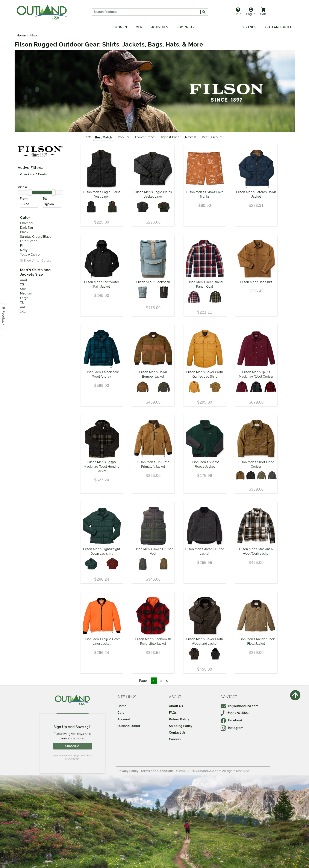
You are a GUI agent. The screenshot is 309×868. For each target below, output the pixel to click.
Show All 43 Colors (37, 261)
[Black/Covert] (164, 292)
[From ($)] (29, 204)
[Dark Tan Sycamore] (215, 297)
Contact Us (177, 733)
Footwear (186, 27)
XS (22, 284)
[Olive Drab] (215, 387)
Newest (191, 137)
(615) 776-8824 (235, 713)
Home (21, 35)
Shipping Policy (181, 726)
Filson (34, 35)
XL (22, 302)
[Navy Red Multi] (194, 297)
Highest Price (170, 137)
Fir (22, 246)
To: (45, 199)
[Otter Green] (164, 387)
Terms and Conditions (157, 771)
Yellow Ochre (30, 255)
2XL (23, 311)
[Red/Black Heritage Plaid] (270, 387)
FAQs (173, 713)
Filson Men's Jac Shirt (256, 282)
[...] (146, 12)
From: (24, 199)
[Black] (251, 475)
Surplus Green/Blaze (36, 237)
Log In (251, 12)
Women (121, 27)
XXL (23, 307)
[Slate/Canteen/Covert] (143, 292)
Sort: (87, 137)
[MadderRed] (112, 564)
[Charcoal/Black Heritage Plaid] (256, 387)
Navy (24, 250)
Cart (263, 12)
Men (139, 27)
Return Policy (179, 719)
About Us (176, 706)
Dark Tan (27, 228)
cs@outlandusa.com (240, 706)
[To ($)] (52, 204)
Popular (124, 137)
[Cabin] (194, 654)
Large (24, 298)
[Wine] (242, 387)
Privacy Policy (128, 771)
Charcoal (27, 223)
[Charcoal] (91, 207)
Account (124, 719)
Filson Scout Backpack (153, 282)
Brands (250, 27)
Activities (160, 27)
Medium (26, 293)
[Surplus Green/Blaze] (112, 207)
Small (24, 289)
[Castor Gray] (272, 475)
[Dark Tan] (143, 387)
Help (238, 12)
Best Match (104, 137)
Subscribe (72, 746)
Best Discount (212, 137)
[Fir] (91, 564)
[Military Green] (262, 475)
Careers (175, 739)
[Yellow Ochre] (194, 387)
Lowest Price (145, 137)
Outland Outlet (280, 27)
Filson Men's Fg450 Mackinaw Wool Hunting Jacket (102, 467)
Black (24, 232)
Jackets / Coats (33, 174)
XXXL (24, 280)
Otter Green (29, 241)
